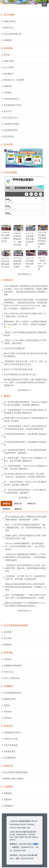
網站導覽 (16, 3)
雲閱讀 (7, 705)
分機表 (35, 844)
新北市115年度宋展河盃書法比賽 (18, 369)
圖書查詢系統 (10, 699)
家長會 (7, 55)
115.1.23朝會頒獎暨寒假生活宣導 (17, 262)
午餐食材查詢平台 (12, 99)
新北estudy (9, 672)
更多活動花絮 (23, 274)
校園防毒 (8, 40)
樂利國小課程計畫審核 (14, 779)
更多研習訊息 (23, 611)
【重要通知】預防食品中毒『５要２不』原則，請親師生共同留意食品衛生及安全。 (25, 363)
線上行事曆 (9, 67)
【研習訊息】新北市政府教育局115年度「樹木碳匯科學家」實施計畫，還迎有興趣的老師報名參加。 (26, 568)
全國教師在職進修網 (13, 665)
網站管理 (24, 3)
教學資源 (8, 718)
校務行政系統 (10, 21)
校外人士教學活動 (12, 678)
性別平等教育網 (11, 745)
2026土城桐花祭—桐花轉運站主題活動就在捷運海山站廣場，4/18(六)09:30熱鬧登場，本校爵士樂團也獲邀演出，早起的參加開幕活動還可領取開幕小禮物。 (26, 290)
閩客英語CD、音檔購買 (14, 80)
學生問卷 (8, 638)
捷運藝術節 (9, 806)
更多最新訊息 (23, 390)
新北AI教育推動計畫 (13, 34)
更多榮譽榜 (23, 498)
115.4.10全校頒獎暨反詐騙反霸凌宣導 (30, 239)
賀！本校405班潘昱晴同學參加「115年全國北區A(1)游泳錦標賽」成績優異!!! (25, 491)
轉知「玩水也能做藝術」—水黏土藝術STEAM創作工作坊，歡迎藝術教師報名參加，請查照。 (26, 596)
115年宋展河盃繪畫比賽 (14, 348)
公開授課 (8, 659)
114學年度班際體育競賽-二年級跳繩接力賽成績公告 (25, 443)
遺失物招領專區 (11, 130)
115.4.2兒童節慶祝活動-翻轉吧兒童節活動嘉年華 (42, 240)
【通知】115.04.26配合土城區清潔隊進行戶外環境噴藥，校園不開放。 (25, 342)
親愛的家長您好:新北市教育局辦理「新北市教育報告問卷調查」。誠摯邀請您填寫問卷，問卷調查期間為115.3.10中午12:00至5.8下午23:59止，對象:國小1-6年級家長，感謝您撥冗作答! (26, 304)
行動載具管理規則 (12, 124)
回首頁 (31, 3)
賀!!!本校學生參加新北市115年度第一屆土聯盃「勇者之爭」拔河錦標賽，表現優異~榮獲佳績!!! (25, 475)
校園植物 (8, 793)
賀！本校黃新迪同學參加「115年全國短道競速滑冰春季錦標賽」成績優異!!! (25, 451)
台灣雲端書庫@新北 (13, 693)
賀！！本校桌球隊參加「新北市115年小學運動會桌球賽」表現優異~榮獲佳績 (25, 483)
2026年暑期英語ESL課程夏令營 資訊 (20, 374)
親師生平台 (9, 28)
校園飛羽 (8, 799)
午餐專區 (8, 93)
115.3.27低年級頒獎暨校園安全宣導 (5, 263)
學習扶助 (8, 712)
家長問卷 (8, 632)
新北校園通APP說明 (13, 105)
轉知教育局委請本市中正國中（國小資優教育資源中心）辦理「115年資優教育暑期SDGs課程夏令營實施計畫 (25, 382)
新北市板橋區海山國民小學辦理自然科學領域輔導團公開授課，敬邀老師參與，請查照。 (26, 518)
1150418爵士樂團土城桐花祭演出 (5, 237)
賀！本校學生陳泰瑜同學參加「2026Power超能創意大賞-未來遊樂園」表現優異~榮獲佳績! (26, 403)
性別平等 (8, 111)
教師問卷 (8, 645)
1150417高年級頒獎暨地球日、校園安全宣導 (17, 239)
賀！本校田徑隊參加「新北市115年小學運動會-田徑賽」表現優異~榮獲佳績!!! (25, 467)
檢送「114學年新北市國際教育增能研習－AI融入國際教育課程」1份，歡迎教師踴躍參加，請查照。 (25, 528)
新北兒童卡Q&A (11, 118)
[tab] (6, 504)
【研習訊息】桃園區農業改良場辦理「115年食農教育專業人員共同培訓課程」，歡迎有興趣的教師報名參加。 (26, 557)
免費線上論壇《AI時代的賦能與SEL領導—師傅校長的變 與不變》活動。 (26, 537)
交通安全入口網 (11, 739)
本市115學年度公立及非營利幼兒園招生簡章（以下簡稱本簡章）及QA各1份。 (25, 315)
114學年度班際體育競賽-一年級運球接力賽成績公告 (25, 435)
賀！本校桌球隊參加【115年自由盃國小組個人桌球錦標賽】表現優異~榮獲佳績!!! (25, 411)
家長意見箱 (9, 136)
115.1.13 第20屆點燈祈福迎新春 (30, 262)
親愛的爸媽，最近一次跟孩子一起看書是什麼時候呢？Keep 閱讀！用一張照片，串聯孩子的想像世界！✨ (25, 324)
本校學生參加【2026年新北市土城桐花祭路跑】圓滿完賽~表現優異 (26, 419)
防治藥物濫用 (10, 758)
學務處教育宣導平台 (13, 732)
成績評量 (8, 86)
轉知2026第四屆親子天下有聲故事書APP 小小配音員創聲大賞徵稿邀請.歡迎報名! (25, 604)
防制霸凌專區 (10, 751)
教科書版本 (9, 74)
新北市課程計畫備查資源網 (16, 772)
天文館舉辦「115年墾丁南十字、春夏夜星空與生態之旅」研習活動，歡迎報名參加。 (25, 578)
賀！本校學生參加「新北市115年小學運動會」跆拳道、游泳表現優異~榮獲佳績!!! (25, 459)
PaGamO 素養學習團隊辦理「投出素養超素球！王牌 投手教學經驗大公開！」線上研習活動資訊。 (25, 546)
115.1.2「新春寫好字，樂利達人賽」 (42, 263)
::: (11, 3)
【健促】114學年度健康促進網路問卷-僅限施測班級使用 (25, 334)
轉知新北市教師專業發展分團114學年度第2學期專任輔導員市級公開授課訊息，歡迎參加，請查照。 (26, 587)
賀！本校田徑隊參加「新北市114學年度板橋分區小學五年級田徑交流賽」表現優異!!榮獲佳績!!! (25, 427)
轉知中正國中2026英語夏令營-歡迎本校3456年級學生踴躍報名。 (25, 355)
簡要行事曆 (9, 61)
